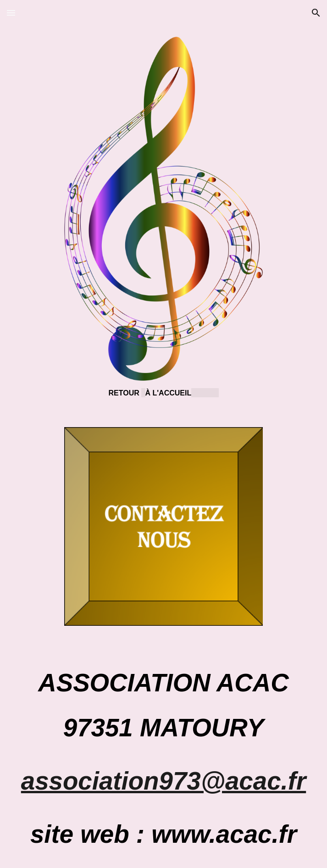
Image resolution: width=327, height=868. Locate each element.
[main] (164, 393)
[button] (11, 13)
